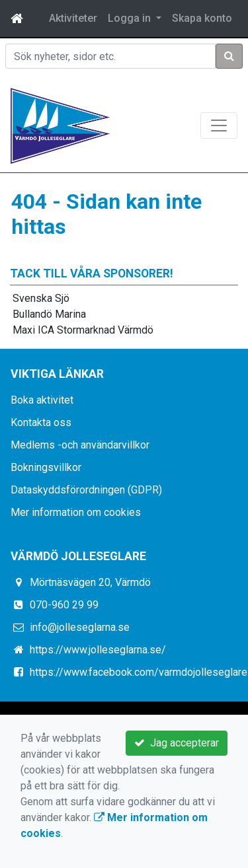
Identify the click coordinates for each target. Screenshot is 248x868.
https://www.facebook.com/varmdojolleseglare (139, 672)
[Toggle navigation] (219, 126)
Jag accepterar (177, 743)
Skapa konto (202, 18)
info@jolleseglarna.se (80, 627)
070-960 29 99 (64, 605)
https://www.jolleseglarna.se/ (98, 650)
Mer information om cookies (76, 512)
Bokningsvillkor (46, 467)
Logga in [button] (131, 18)
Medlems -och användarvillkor (80, 445)
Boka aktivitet (42, 400)
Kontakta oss (41, 422)
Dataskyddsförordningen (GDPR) (86, 490)
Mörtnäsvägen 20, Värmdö (90, 582)
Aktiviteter (73, 18)
